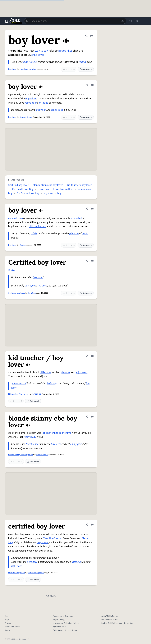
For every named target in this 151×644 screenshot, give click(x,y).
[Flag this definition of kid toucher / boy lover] (92, 356)
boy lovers (42, 542)
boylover (48, 193)
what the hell (19, 384)
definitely (32, 562)
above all (41, 110)
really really (30, 437)
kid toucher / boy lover (79, 185)
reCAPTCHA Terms (110, 620)
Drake (11, 270)
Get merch (86, 69)
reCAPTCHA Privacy (110, 616)
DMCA (7, 630)
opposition (31, 99)
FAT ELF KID (36, 394)
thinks (34, 234)
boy (59, 193)
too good (42, 286)
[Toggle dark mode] (137, 21)
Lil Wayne (30, 286)
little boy (52, 384)
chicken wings (51, 433)
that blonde (32, 444)
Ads (6, 616)
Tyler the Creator (52, 538)
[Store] (131, 21)
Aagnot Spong (26, 117)
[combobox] (75, 21)
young (82, 62)
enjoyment (82, 372)
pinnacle (74, 234)
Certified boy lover (18, 185)
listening (76, 562)
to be (61, 110)
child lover (38, 55)
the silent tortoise (28, 69)
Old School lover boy (28, 193)
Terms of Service (12, 627)
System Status (60, 627)
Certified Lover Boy (23, 189)
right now (16, 566)
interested (76, 218)
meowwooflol (42, 455)
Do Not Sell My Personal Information (117, 623)
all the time (65, 433)
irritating (43, 103)
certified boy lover (17, 573)
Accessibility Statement (64, 616)
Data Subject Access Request (66, 630)
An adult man (15, 218)
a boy (26, 62)
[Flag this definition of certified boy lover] (92, 525)
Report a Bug (59, 620)
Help (7, 620)
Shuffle (51, 596)
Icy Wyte (32, 293)
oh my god (76, 444)
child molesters (37, 226)
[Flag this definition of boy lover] (91, 36)
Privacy (8, 623)
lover (33, 62)
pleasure (66, 372)
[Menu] (144, 21)
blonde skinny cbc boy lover (48, 185)
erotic (85, 234)
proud (54, 110)
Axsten (23, 245)
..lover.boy (43, 189)
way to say (41, 51)
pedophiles (65, 51)
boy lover (12, 69)
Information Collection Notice (66, 623)
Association (31, 103)
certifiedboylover (36, 573)
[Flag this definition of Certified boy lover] (92, 261)
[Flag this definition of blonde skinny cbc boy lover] (92, 417)
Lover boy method (63, 189)
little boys (45, 372)
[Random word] (123, 21)
